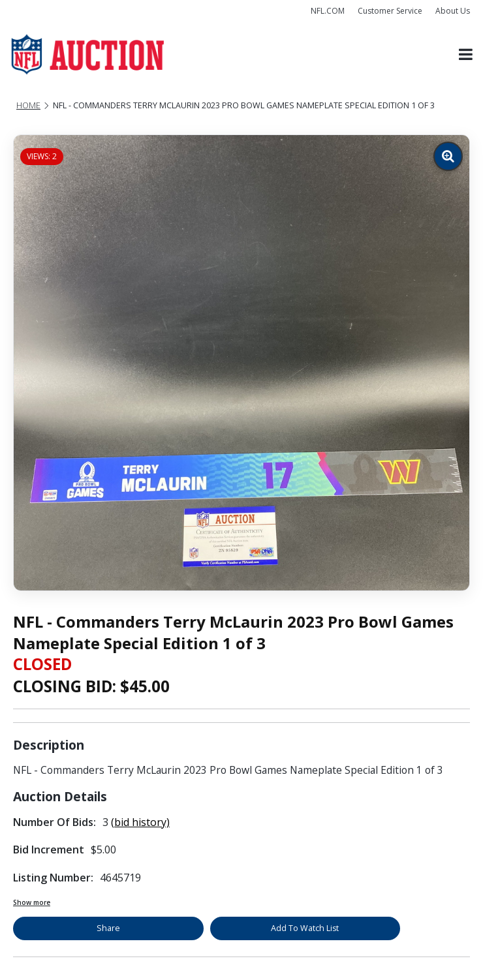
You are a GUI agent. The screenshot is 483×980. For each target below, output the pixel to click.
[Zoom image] (448, 156)
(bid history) (140, 822)
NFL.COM (328, 11)
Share (108, 928)
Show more (32, 902)
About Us (453, 11)
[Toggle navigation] (466, 54)
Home (28, 105)
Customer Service (390, 11)
